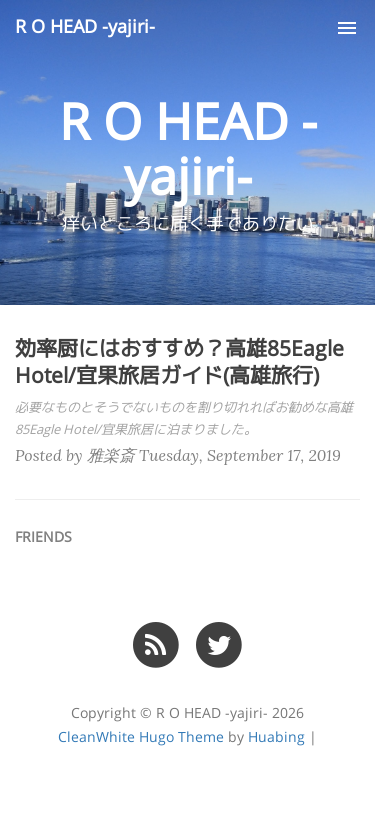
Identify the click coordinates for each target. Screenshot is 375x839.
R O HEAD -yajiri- (85, 27)
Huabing (276, 737)
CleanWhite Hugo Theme (141, 737)
